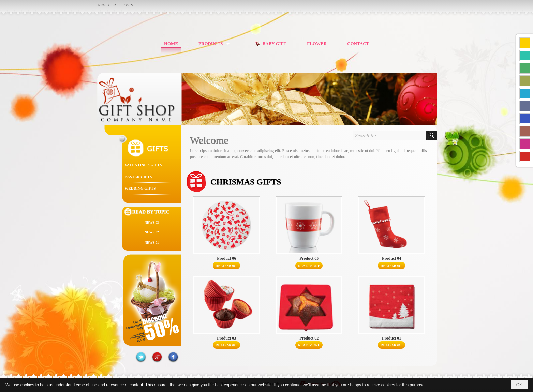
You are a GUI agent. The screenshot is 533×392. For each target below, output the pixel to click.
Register (108, 5)
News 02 (152, 232)
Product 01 (391, 338)
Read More (226, 266)
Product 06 (226, 258)
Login (128, 5)
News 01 (152, 243)
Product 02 (309, 338)
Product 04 (391, 258)
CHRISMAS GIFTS (246, 182)
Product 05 (309, 258)
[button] (216, 43)
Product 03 (226, 338)
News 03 (152, 222)
